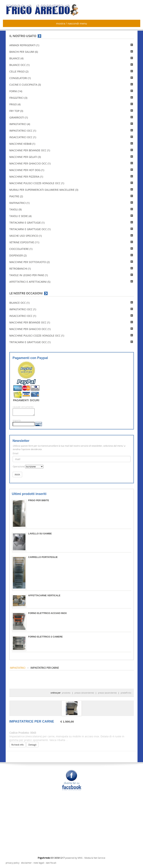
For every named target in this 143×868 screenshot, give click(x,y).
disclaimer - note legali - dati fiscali (39, 863)
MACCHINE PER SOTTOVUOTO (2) (29, 262)
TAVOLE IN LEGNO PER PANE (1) (29, 275)
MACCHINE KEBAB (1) (22, 144)
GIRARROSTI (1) (19, 117)
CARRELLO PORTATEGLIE (43, 557)
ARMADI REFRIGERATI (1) (24, 45)
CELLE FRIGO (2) (19, 71)
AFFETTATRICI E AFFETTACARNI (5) (30, 282)
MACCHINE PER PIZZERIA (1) (26, 177)
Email (15, 453)
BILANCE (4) (16, 58)
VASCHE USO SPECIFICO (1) (26, 236)
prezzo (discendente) (84, 693)
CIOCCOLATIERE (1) (21, 249)
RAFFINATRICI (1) (19, 203)
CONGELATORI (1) (20, 78)
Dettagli (32, 745)
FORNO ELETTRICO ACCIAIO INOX (48, 613)
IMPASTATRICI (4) (20, 124)
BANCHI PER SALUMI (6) (24, 52)
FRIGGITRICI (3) (18, 98)
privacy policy (13, 863)
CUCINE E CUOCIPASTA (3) (25, 85)
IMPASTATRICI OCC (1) (23, 131)
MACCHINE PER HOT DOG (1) (27, 170)
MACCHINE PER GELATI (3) (25, 157)
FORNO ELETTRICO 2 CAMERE (45, 637)
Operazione (19, 467)
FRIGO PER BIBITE (39, 500)
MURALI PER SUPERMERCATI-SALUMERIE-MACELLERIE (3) (44, 190)
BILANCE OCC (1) (19, 65)
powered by (71, 858)
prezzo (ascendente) (107, 693)
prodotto (66, 693)
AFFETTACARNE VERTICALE (44, 596)
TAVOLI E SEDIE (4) (20, 216)
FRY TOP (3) (16, 111)
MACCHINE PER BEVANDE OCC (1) (30, 150)
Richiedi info (17, 745)
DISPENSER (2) (18, 255)
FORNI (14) (16, 91)
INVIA (17, 475)
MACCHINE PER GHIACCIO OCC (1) (30, 163)
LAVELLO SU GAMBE (40, 534)
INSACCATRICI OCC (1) (23, 137)
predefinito (126, 693)
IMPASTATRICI (18, 668)
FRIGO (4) (15, 104)
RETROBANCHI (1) (20, 269)
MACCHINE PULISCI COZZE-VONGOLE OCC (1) (37, 183)
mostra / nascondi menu (71, 23)
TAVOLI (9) (15, 209)
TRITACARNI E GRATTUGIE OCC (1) (30, 229)
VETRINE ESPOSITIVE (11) (24, 242)
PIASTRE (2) (16, 196)
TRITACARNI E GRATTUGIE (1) (27, 223)
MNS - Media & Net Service (91, 858)
